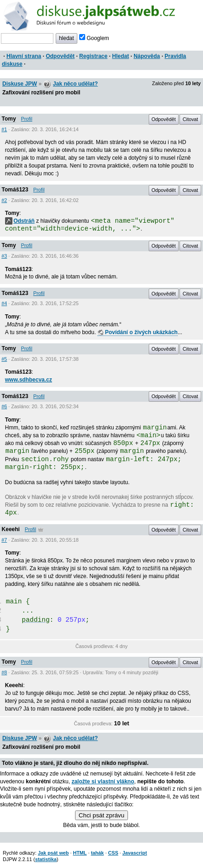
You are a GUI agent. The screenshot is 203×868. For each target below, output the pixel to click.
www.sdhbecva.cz (29, 380)
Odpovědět (60, 56)
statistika (46, 859)
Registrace (93, 56)
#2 (4, 200)
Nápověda (147, 56)
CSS (113, 853)
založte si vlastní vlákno (103, 781)
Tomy (9, 119)
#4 (4, 303)
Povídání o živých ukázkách (138, 332)
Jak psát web (53, 853)
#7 (4, 540)
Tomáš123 (15, 190)
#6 (4, 406)
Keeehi (11, 529)
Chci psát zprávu (101, 815)
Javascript (135, 853)
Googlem (94, 38)
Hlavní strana (24, 56)
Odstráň (20, 221)
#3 (4, 256)
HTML (80, 853)
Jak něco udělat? (75, 84)
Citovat (191, 119)
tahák (97, 853)
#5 (4, 359)
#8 (4, 672)
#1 (4, 129)
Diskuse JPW (20, 84)
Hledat (120, 56)
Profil (27, 119)
